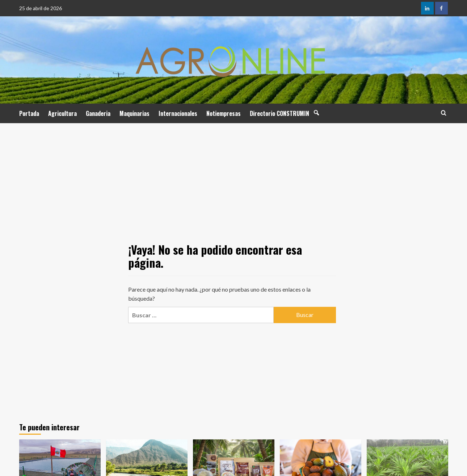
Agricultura (62, 113)
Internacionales (178, 113)
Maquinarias (134, 113)
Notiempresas (224, 113)
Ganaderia (98, 113)
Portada (29, 113)
